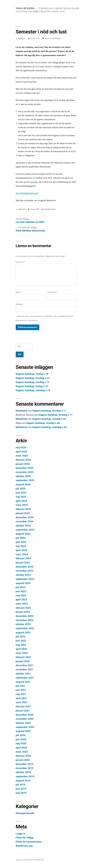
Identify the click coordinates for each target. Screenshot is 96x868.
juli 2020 (21, 735)
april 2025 (21, 501)
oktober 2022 (23, 624)
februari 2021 (23, 706)
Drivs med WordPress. (37, 860)
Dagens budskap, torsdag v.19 (33, 378)
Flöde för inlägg (25, 838)
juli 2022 (21, 637)
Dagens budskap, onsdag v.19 (33, 382)
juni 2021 (21, 690)
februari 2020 (23, 756)
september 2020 (25, 727)
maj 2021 (21, 694)
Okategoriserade (50, 209)
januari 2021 (23, 711)
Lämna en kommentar (52, 38)
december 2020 (25, 715)
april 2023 (21, 600)
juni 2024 (21, 542)
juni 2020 (21, 739)
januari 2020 (23, 760)
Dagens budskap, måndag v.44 (49, 427)
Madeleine (22, 38)
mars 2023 (22, 604)
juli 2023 (21, 587)
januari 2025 (23, 513)
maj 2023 (21, 595)
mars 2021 (22, 702)
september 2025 (25, 480)
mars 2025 (22, 505)
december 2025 (25, 468)
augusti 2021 (23, 682)
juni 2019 (21, 789)
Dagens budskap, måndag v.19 (33, 390)
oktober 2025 (23, 476)
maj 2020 (21, 743)
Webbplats (19, 304)
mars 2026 (22, 456)
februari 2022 (23, 657)
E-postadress (53, 292)
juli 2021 (21, 686)
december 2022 (25, 616)
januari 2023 (23, 612)
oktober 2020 (23, 723)
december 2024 (25, 517)
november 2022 (25, 620)
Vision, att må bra (25, 8)
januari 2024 (23, 563)
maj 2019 (21, 793)
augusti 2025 (23, 484)
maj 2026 (21, 447)
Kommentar (20, 262)
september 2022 (25, 628)
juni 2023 (21, 591)
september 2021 (25, 678)
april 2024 (21, 550)
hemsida (34, 182)
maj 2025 (21, 497)
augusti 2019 (23, 781)
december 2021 (25, 665)
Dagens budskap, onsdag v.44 (49, 419)
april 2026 (21, 452)
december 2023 (25, 567)
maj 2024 (21, 546)
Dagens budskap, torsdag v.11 (49, 411)
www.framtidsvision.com (27, 193)
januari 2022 (23, 661)
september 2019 (25, 776)
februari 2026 (23, 460)
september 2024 (25, 530)
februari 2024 (23, 558)
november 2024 (25, 521)
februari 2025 (23, 509)
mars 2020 (22, 752)
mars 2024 (22, 554)
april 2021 (21, 698)
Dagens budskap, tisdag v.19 (32, 386)
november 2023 (25, 571)
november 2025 (25, 472)
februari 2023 (23, 608)
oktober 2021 (23, 674)
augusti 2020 (23, 731)
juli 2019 (21, 785)
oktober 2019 (23, 772)
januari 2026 (23, 464)
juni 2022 (21, 641)
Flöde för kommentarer (29, 842)
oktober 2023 (23, 575)
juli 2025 (21, 489)
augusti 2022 (23, 632)
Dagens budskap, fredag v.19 (32, 374)
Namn (18, 292)
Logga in (21, 833)
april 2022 (21, 649)
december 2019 (25, 764)
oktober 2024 (23, 526)
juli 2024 (21, 538)
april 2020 (21, 748)
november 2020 (25, 719)
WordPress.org (24, 846)
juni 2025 (21, 493)
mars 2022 (22, 653)
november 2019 (25, 768)
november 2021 (25, 669)
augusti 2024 (23, 534)
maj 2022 (21, 645)
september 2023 (25, 579)
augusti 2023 (23, 583)
